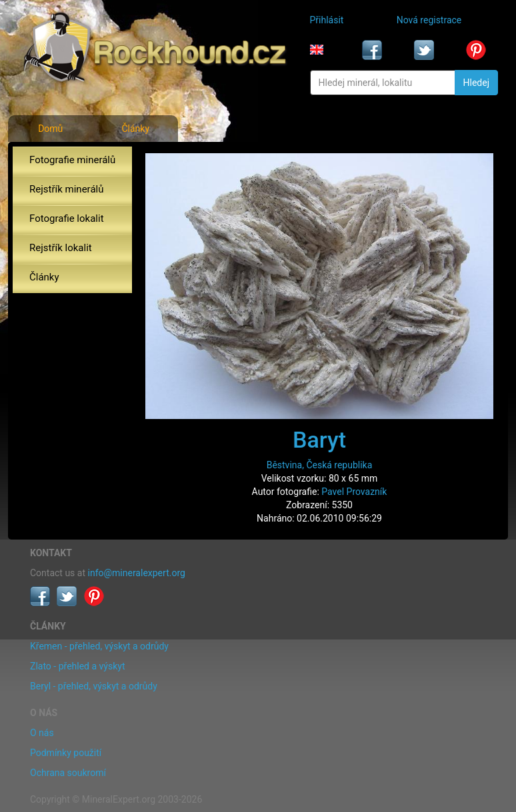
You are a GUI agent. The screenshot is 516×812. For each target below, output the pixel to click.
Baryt (319, 440)
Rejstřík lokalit (61, 248)
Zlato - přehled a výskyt (77, 666)
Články (135, 129)
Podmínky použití (66, 753)
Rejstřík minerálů (66, 189)
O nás (42, 733)
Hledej (476, 83)
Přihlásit (327, 20)
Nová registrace (429, 20)
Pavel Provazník (354, 492)
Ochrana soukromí (68, 773)
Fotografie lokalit (67, 218)
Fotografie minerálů (72, 160)
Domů (50, 129)
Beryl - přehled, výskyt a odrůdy (94, 686)
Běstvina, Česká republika (320, 465)
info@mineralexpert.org (137, 573)
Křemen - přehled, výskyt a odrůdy (99, 646)
